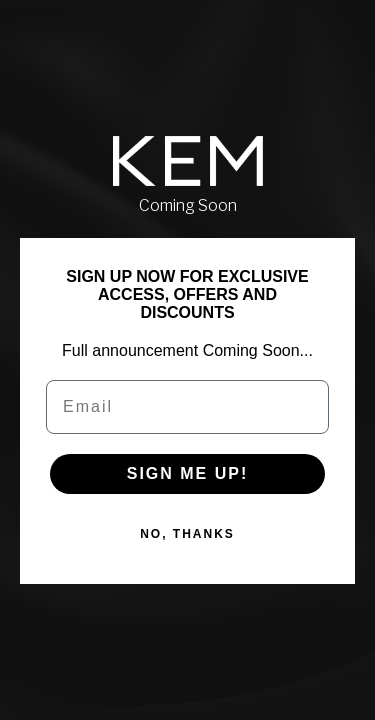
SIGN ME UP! (188, 473)
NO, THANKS (187, 534)
